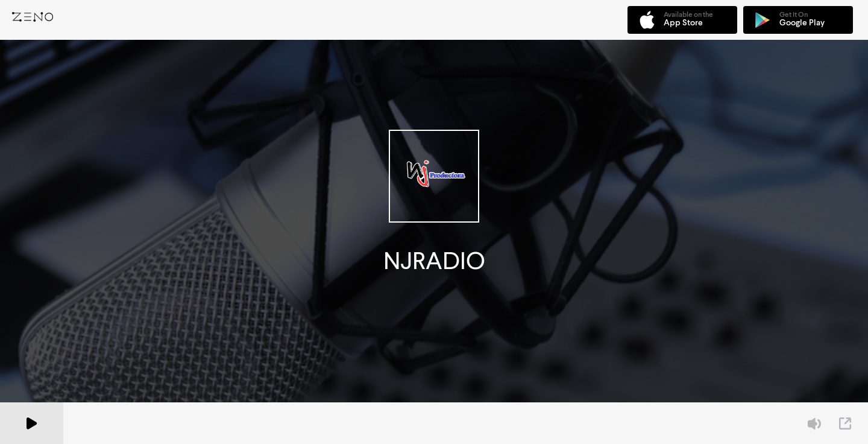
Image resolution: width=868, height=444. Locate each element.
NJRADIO (434, 261)
